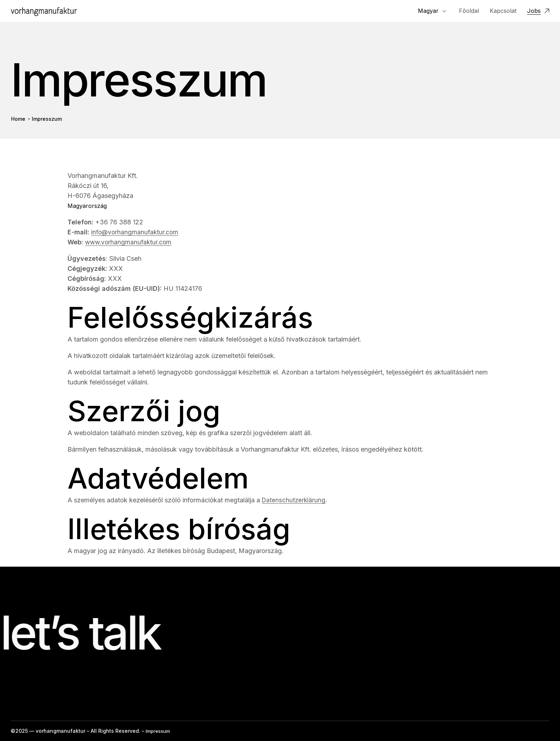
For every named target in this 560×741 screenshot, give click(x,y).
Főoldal (469, 11)
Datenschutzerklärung (294, 501)
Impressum (159, 731)
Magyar (428, 11)
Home (18, 120)
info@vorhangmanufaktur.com (136, 233)
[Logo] (44, 11)
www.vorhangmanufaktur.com (130, 243)
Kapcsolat (503, 11)
